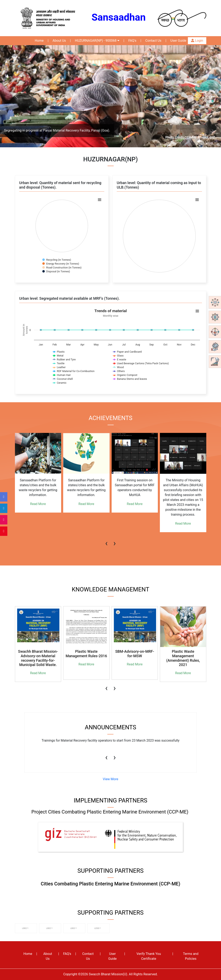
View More (110, 779)
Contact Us (153, 41)
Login (197, 41)
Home (39, 41)
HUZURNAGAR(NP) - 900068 (97, 41)
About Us (59, 41)
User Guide (178, 41)
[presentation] (107, 541)
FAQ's (132, 41)
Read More (38, 504)
